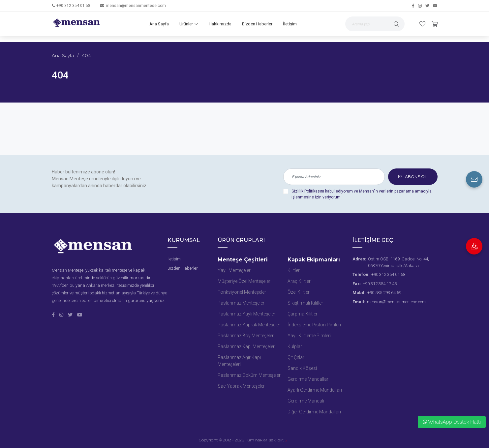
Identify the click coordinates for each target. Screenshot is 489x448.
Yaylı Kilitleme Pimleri (309, 336)
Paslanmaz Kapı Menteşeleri (247, 346)
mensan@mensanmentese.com (136, 6)
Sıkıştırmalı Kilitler (305, 303)
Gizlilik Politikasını (308, 191)
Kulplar (295, 346)
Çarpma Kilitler (303, 314)
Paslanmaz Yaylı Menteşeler (246, 314)
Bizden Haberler (257, 24)
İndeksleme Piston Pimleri (314, 325)
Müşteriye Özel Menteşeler (244, 281)
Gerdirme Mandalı (306, 401)
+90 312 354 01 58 (73, 6)
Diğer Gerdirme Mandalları (314, 412)
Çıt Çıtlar (296, 357)
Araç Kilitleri (300, 281)
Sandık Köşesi (302, 368)
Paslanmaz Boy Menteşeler (246, 336)
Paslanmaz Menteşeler (241, 303)
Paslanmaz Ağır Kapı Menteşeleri (239, 361)
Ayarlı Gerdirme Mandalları (315, 390)
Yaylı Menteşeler (234, 270)
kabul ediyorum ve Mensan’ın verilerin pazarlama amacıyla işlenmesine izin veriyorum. (362, 194)
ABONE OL (413, 177)
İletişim (290, 24)
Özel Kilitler (299, 292)
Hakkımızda (220, 24)
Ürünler (189, 24)
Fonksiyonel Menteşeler (242, 292)
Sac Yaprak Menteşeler (241, 386)
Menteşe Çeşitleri (243, 260)
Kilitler (294, 270)
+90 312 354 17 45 (380, 284)
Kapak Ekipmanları (314, 260)
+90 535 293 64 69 (384, 293)
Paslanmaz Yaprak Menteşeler (249, 325)
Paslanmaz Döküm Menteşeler (249, 375)
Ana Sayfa (159, 24)
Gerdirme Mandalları (308, 379)
